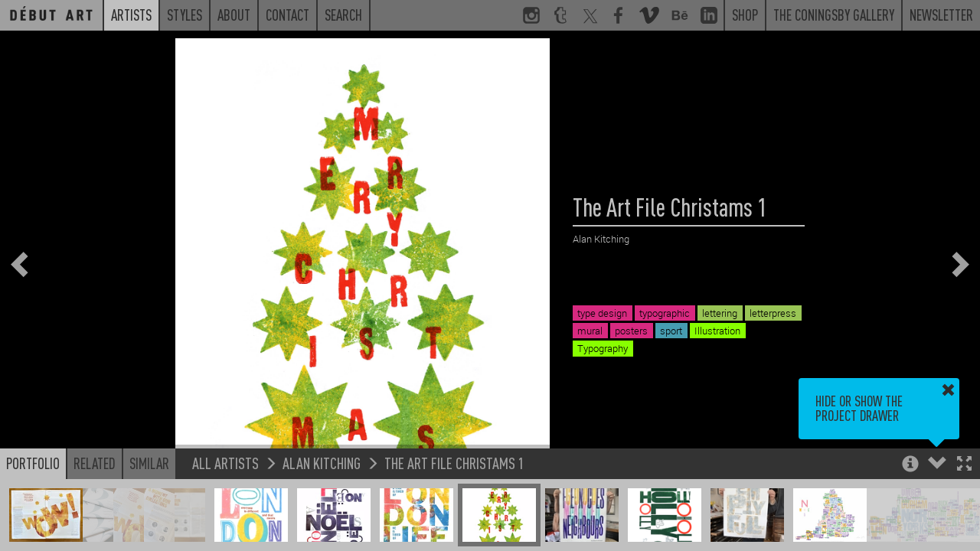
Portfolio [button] (33, 463)
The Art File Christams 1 (454, 463)
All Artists (225, 463)
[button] (964, 465)
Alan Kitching (322, 463)
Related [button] (95, 463)
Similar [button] (149, 463)
